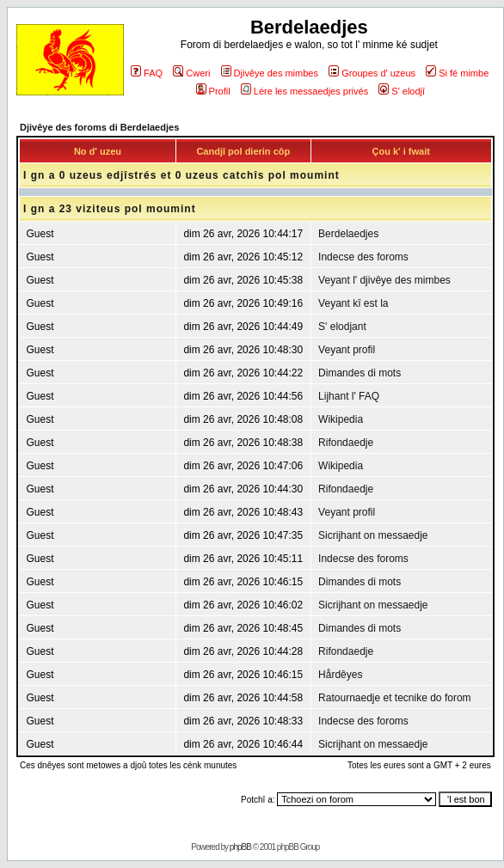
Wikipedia (341, 419)
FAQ (147, 73)
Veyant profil (347, 350)
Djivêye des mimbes (270, 73)
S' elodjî (402, 91)
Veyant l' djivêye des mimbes (384, 280)
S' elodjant (342, 327)
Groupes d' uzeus (372, 73)
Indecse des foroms (363, 257)
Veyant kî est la (353, 303)
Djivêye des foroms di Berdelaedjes (99, 127)
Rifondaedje (346, 443)
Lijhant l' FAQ (349, 396)
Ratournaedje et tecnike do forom (394, 698)
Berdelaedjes (348, 234)
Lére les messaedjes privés (304, 91)
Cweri (191, 73)
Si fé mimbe (457, 73)
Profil (213, 91)
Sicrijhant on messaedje (373, 535)
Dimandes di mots (360, 373)
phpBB (240, 847)
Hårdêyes (340, 675)
